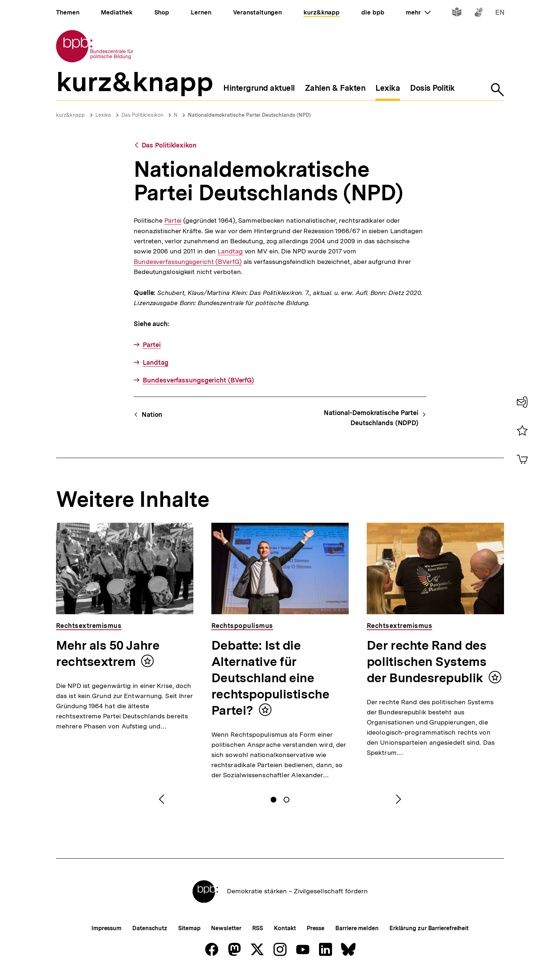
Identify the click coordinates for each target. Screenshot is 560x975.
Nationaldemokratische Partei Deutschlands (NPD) (249, 115)
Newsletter (226, 928)
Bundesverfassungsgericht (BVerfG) (188, 262)
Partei (173, 221)
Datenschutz (150, 928)
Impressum (106, 928)
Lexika (103, 115)
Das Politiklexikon (142, 115)
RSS (258, 928)
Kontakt (285, 928)
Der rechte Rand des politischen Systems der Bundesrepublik (427, 662)
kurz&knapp (70, 115)
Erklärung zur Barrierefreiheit (429, 928)
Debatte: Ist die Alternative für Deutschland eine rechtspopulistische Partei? (270, 678)
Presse (316, 928)
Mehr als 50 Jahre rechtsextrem (108, 653)
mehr (418, 12)
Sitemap (189, 928)
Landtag (230, 251)
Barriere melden (357, 928)
